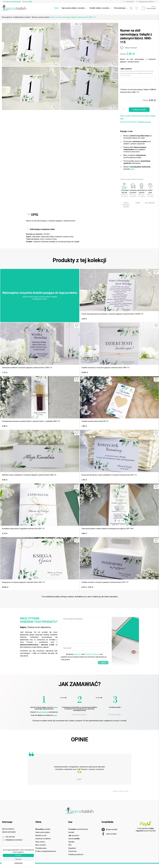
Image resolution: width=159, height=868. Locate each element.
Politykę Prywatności (92, 654)
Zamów (27, 2)
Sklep (56, 8)
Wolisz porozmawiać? (136, 122)
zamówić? (74, 836)
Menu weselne (41, 845)
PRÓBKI (138, 203)
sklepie (55, 707)
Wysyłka (71, 842)
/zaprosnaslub (109, 834)
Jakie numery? (126, 69)
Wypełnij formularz (42, 712)
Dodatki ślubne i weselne (22, 17)
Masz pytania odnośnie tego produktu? (138, 117)
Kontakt (71, 832)
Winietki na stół (41, 836)
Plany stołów (40, 842)
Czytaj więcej (18, 863)
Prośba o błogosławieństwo (46, 851)
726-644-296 (128, 2)
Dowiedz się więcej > (79, 715)
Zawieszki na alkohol (43, 839)
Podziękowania (41, 848)
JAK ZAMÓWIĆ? (150, 203)
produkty (43, 829)
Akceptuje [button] (18, 855)
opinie (132, 169)
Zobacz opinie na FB (122, 791)
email (55, 715)
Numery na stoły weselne (41, 17)
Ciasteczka (72, 851)
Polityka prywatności (76, 854)
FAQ (70, 845)
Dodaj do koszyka (139, 110)
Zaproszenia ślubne (43, 832)
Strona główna (7, 17)
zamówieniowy (78, 829)
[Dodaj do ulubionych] (129, 48)
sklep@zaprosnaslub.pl (145, 2)
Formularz (12, 2)
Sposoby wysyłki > (115, 715)
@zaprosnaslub (109, 830)
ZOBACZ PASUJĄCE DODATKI (126, 205)
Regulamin (77, 654)
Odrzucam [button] (18, 859)
